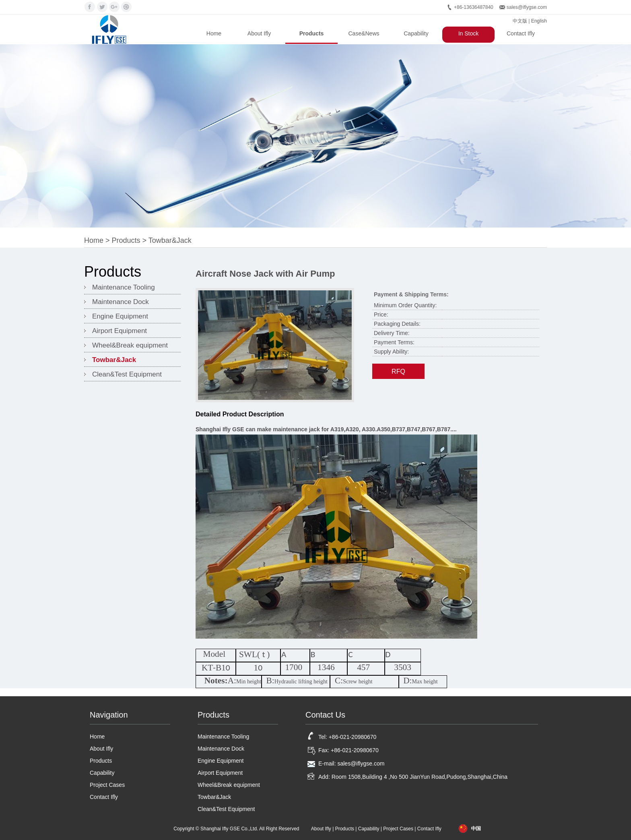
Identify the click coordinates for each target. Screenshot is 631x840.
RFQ (398, 371)
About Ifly (259, 33)
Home (214, 33)
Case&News (364, 33)
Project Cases (107, 785)
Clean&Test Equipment (127, 374)
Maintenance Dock (121, 302)
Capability (416, 33)
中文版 (520, 21)
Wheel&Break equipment (130, 345)
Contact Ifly (521, 33)
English (539, 21)
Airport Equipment (120, 331)
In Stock (469, 33)
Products (312, 33)
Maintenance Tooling (124, 287)
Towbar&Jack (170, 240)
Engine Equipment (120, 316)
